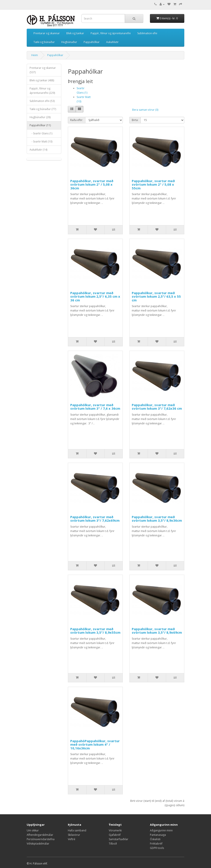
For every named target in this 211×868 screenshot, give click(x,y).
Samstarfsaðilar (119, 839)
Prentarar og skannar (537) (43, 70)
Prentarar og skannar (47, 33)
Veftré (72, 839)
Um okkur (33, 830)
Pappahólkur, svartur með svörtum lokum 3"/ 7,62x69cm (95, 519)
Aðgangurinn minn (161, 830)
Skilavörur (74, 835)
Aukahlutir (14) (38, 150)
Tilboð (113, 844)
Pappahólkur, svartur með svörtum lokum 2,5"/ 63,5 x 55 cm (156, 296)
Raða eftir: (77, 120)
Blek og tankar (75, 33)
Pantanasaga (158, 835)
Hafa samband (77, 830)
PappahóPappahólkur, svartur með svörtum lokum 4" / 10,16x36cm (95, 744)
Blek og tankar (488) (42, 80)
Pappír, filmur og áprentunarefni (111, 33)
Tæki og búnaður (44, 42)
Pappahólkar (92, 42)
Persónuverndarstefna (41, 839)
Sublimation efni (147, 33)
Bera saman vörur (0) (145, 110)
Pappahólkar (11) (40, 125)
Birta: (135, 120)
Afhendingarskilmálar (40, 835)
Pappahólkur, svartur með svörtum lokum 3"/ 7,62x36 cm (157, 407)
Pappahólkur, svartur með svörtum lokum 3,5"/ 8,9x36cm (157, 519)
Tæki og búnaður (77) (43, 109)
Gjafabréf (115, 835)
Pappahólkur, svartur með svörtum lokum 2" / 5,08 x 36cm (92, 184)
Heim (35, 55)
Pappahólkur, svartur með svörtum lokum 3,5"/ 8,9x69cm (157, 631)
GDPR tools (157, 848)
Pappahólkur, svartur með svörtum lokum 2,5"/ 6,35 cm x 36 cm (95, 296)
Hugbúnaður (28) (40, 117)
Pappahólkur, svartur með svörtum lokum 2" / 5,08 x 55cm (153, 184)
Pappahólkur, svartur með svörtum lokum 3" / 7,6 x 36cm (95, 407)
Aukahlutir (112, 42)
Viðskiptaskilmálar (38, 844)
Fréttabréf (156, 844)
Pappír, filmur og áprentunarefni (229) (42, 91)
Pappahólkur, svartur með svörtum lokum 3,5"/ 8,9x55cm (95, 631)
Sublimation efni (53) (42, 101)
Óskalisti (155, 839)
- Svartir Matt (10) (41, 141)
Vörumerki (115, 830)
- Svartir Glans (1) (41, 133)
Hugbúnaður (69, 42)
